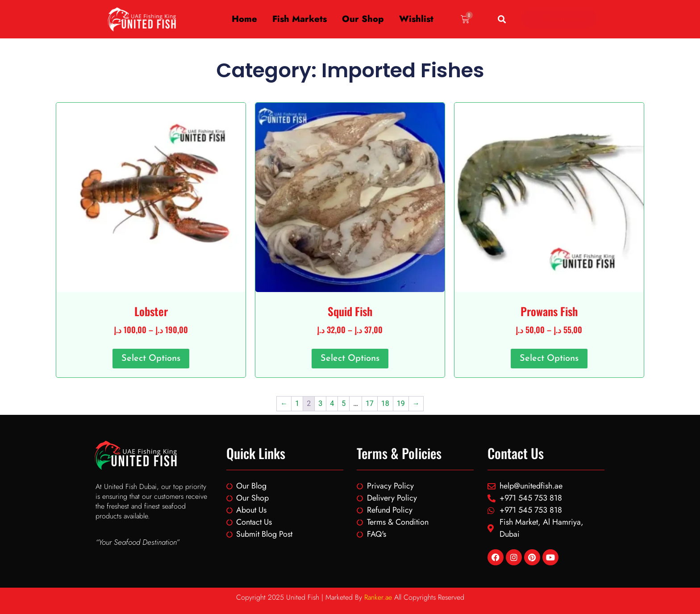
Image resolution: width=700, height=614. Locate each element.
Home (244, 19)
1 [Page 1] (297, 403)
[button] (502, 19)
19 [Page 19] (401, 403)
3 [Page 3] (320, 403)
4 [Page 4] (332, 403)
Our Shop (363, 19)
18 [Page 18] (385, 403)
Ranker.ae (378, 597)
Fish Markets (300, 19)
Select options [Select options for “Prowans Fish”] (549, 359)
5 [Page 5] (344, 403)
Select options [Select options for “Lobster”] (151, 359)
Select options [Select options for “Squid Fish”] (350, 359)
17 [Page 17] (370, 403)
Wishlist (416, 19)
